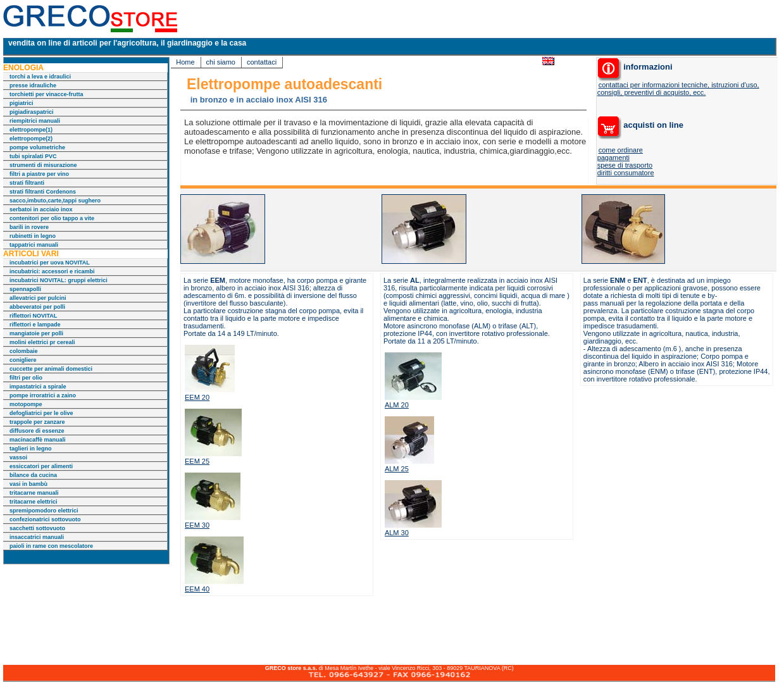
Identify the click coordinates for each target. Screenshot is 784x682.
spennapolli (25, 289)
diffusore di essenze (37, 431)
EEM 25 (197, 461)
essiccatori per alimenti (41, 466)
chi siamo (221, 62)
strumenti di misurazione (43, 165)
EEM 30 (197, 525)
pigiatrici (22, 103)
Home (185, 62)
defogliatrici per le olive (41, 413)
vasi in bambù (28, 484)
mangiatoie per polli (36, 333)
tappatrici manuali (34, 245)
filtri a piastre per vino (39, 174)
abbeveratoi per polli (37, 307)
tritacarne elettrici (34, 502)
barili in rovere (29, 227)
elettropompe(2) (31, 139)
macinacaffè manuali (38, 440)
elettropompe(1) (31, 130)
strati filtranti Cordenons (43, 192)
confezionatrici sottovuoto (45, 519)
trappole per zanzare (37, 422)
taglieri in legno (31, 449)
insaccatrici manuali (37, 537)
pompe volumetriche (37, 147)
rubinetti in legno (33, 236)
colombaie (24, 351)
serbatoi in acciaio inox (41, 209)
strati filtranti (27, 183)
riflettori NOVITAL (33, 316)
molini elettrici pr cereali (42, 342)
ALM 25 (397, 469)
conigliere (23, 360)
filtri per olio (26, 378)
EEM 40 (197, 589)
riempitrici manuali (35, 121)
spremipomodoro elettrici (44, 511)
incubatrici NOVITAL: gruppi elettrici (59, 280)
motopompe (26, 404)
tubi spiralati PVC (33, 156)
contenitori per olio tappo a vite (52, 218)
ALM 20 (397, 405)
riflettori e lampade (35, 325)
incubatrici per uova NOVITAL (50, 263)
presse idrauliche (33, 85)
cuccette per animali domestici (51, 369)
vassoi (18, 457)
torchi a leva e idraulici (40, 77)
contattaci (262, 62)
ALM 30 (397, 533)
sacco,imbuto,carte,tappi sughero (55, 201)
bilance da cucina (33, 475)
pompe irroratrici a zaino (43, 395)
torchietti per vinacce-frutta (47, 94)
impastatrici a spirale (38, 387)
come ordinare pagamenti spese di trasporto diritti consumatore (626, 161)
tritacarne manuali (34, 493)
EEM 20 (197, 397)
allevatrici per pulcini (38, 298)
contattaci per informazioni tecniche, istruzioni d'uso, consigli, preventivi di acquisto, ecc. (678, 89)
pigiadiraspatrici (32, 112)
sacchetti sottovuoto (37, 528)
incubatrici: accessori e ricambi (52, 271)
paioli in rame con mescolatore (51, 546)
